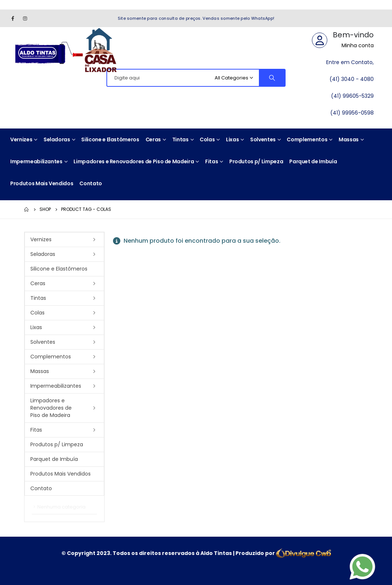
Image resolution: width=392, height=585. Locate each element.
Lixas (232, 139)
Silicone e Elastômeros (110, 139)
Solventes (263, 139)
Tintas (180, 139)
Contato (91, 183)
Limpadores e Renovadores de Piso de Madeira (134, 161)
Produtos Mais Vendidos (42, 183)
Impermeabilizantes (36, 161)
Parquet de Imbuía (313, 161)
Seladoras (57, 139)
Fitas (212, 161)
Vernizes (21, 139)
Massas (349, 139)
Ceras (153, 139)
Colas (207, 139)
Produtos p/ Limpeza (256, 161)
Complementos (307, 139)
